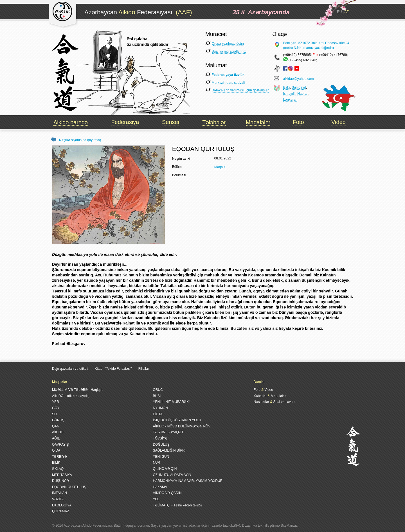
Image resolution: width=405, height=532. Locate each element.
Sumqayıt (299, 87)
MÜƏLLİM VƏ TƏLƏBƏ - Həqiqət (77, 390)
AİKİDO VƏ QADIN (167, 493)
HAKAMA (160, 487)
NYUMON (160, 408)
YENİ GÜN (161, 457)
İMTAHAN (59, 493)
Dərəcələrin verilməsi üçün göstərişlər (240, 90)
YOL (156, 499)
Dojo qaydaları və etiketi (70, 369)
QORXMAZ (61, 511)
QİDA (56, 450)
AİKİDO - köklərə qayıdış (71, 396)
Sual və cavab (284, 402)
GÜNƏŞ (58, 420)
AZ (347, 12)
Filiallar (144, 369)
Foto (298, 122)
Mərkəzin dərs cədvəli (228, 83)
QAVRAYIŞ (60, 445)
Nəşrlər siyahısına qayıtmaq (80, 140)
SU (54, 414)
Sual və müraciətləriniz (229, 51)
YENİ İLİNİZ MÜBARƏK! (171, 402)
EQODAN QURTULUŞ (69, 487)
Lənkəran (290, 100)
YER (56, 402)
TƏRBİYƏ (59, 457)
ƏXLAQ (58, 469)
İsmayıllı (289, 94)
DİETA (157, 414)
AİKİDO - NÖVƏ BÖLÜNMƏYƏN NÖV (182, 426)
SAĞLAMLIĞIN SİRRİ (169, 450)
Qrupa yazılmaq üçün (228, 44)
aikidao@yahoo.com (299, 79)
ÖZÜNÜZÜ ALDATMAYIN (172, 475)
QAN (56, 426)
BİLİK (56, 463)
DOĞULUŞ (161, 445)
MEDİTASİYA (62, 475)
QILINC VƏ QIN (165, 469)
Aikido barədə (71, 122)
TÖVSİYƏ (160, 438)
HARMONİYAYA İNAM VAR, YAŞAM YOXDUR (188, 481)
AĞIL (56, 438)
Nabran (303, 94)
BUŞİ (157, 396)
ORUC (158, 390)
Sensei (171, 122)
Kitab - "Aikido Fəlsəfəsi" (114, 369)
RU (339, 12)
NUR (156, 463)
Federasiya (125, 122)
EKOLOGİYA (62, 505)
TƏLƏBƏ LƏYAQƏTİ (168, 432)
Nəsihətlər (261, 402)
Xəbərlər (260, 396)
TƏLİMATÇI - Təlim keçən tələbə (177, 505)
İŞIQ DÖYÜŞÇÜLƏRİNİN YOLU (177, 420)
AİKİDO (58, 432)
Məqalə (220, 167)
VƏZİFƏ (58, 499)
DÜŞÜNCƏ (60, 481)
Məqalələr (258, 122)
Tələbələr (214, 122)
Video (338, 122)
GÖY (56, 408)
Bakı (287, 87)
